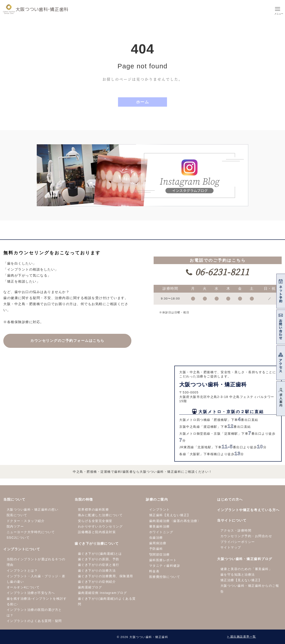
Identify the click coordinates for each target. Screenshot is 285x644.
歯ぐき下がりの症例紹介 (97, 582)
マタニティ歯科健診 (165, 566)
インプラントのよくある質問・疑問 (34, 621)
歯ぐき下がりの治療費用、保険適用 (106, 576)
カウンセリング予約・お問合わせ (246, 536)
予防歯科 (156, 549)
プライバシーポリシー (238, 542)
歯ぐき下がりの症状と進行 (99, 565)
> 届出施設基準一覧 (242, 637)
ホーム (143, 102)
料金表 (154, 571)
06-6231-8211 (221, 272)
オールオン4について (23, 587)
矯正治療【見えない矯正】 (241, 580)
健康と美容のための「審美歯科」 (246, 569)
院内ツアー (15, 526)
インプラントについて (22, 549)
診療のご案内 (157, 499)
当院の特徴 (84, 499)
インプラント (160, 509)
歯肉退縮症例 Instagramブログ (103, 593)
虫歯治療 (156, 538)
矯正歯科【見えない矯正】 (170, 515)
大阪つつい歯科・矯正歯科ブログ (245, 559)
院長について (17, 515)
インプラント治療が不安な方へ (31, 593)
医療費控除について (165, 577)
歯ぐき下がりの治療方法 (97, 571)
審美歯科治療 (160, 526)
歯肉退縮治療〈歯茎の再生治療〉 (175, 521)
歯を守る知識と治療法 (238, 575)
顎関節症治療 (160, 554)
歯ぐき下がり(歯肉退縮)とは (100, 554)
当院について (14, 499)
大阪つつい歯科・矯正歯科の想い (33, 509)
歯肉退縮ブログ (90, 587)
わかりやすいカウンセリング (100, 526)
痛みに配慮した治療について (100, 515)
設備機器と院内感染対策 (97, 532)
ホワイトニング (161, 532)
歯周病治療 (158, 543)
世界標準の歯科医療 (94, 509)
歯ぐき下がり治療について (97, 543)
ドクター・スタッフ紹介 (26, 521)
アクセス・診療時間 (236, 530)
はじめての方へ (230, 499)
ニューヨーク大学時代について (31, 532)
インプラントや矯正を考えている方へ (248, 510)
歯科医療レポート (163, 560)
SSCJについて (18, 538)
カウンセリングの (67, 341)
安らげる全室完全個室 (95, 521)
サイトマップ (231, 547)
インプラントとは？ (22, 571)
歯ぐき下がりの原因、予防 (99, 559)
